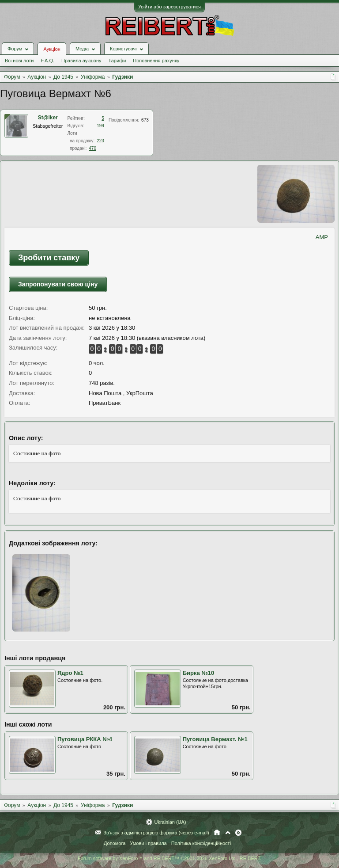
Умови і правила (148, 843)
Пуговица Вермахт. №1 (215, 739)
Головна (217, 833)
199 (100, 126)
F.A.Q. (47, 61)
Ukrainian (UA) (170, 822)
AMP (322, 237)
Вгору (228, 833)
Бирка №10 (199, 673)
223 (100, 141)
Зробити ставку (49, 258)
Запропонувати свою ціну (58, 284)
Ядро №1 (70, 673)
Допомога (115, 843)
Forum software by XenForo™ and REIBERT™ (169, 858)
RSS (238, 833)
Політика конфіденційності (201, 843)
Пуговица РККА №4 (85, 739)
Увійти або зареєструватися (169, 7)
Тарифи (117, 61)
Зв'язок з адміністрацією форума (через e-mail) (156, 833)
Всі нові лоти (19, 61)
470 (92, 148)
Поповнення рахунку (156, 61)
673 (145, 120)
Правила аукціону (81, 61)
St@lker (48, 118)
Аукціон (52, 49)
